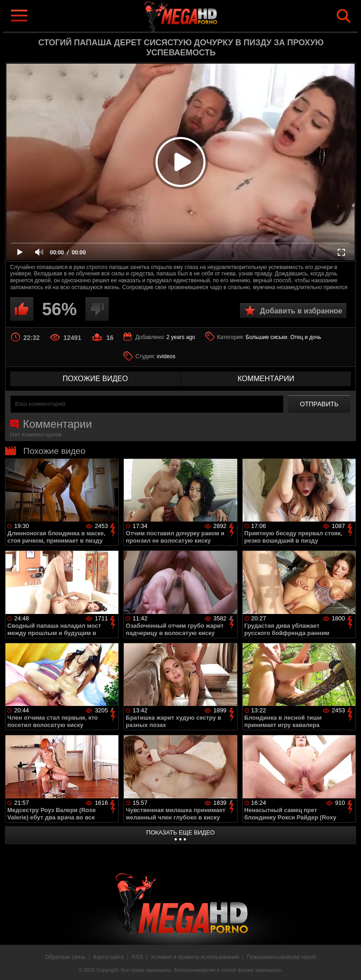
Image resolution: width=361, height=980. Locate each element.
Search (344, 16)
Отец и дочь (306, 337)
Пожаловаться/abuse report (281, 957)
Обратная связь (65, 957)
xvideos (166, 356)
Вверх (347, 963)
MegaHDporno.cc (195, 15)
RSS (137, 957)
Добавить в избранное (301, 311)
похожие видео (95, 379)
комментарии (266, 379)
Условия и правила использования (195, 957)
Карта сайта (109, 957)
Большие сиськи (267, 337)
